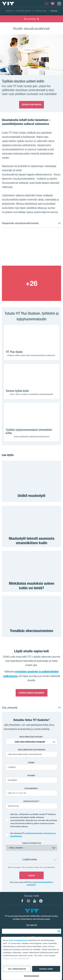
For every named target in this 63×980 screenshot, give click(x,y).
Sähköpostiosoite (31, 801)
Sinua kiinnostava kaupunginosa (32, 750)
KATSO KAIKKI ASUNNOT (31, 693)
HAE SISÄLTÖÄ (32, 925)
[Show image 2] (31, 283)
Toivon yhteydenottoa (31, 843)
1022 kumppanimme (18, 940)
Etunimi (31, 763)
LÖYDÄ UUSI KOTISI (32, 104)
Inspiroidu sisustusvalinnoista (20, 223)
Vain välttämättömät (17, 969)
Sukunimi (31, 776)
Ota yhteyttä (10, 707)
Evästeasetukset (32, 976)
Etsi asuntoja (31, 19)
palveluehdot (31, 885)
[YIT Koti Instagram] (28, 901)
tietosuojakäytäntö (45, 882)
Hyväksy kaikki (46, 969)
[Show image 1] (31, 248)
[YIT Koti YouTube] (35, 901)
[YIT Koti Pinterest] (41, 901)
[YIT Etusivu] (8, 4)
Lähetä (32, 875)
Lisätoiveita (30, 859)
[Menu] (59, 4)
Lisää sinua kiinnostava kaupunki (30, 742)
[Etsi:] (59, 931)
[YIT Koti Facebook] (22, 901)
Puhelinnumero (31, 788)
